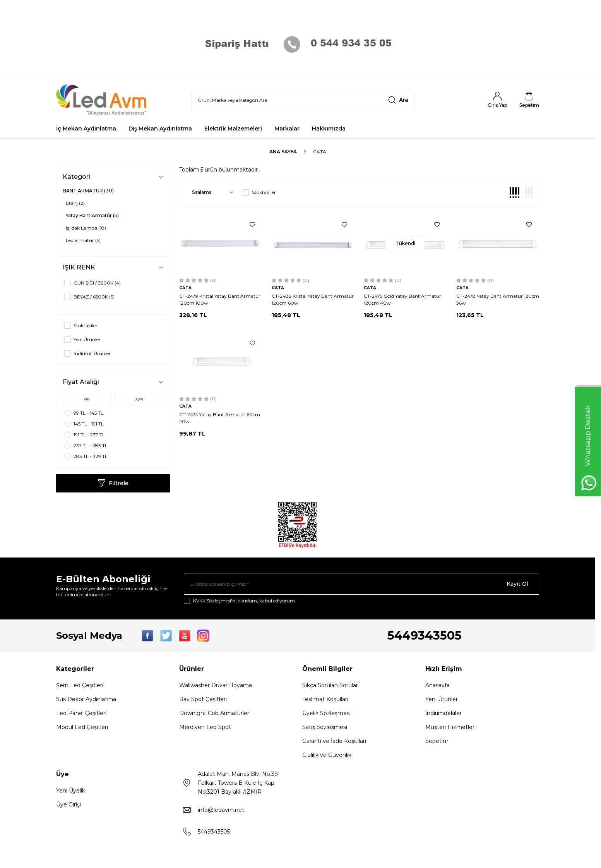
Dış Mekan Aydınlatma (160, 129)
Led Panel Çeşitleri (81, 713)
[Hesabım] (497, 100)
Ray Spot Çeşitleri (203, 699)
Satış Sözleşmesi (325, 727)
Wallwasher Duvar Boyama (216, 685)
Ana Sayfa (283, 152)
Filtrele (113, 483)
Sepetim (437, 741)
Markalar (287, 129)
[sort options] (211, 192)
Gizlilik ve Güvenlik (327, 755)
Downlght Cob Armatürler (214, 713)
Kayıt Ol (517, 584)
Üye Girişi (68, 805)
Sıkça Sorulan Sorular (330, 685)
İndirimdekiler (443, 713)
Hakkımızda (329, 129)
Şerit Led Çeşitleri (80, 685)
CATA (185, 288)
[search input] (303, 100)
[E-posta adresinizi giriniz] (361, 584)
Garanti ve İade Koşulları (334, 741)
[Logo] (103, 100)
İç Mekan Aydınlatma (86, 129)
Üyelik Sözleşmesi (326, 713)
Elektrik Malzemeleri (233, 129)
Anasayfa (437, 685)
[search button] (398, 100)
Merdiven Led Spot (205, 727)
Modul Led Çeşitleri (82, 727)
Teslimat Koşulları (325, 699)
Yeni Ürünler (442, 699)
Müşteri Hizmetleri (450, 727)
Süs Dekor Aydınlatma (86, 699)
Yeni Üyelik (71, 791)
